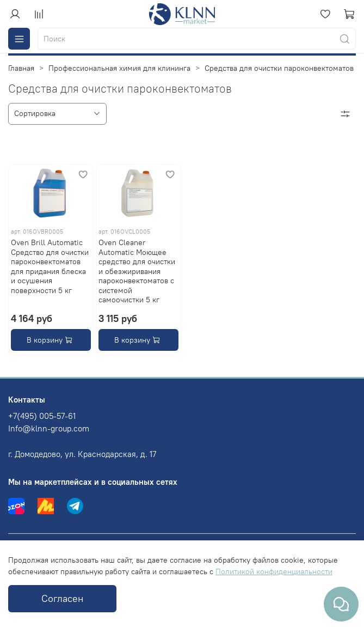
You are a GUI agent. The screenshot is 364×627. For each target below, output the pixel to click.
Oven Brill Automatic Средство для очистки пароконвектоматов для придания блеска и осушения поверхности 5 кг (50, 266)
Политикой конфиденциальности (274, 571)
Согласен (62, 599)
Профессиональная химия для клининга (119, 68)
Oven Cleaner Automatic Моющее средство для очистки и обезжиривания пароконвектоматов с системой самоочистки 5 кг (137, 271)
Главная (21, 68)
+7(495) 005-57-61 (42, 416)
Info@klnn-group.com (49, 428)
